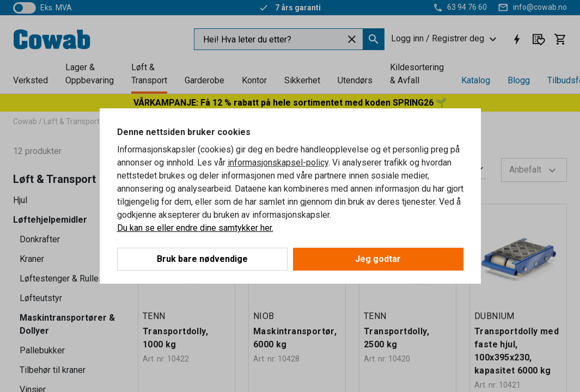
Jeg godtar (378, 259)
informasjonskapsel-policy (278, 163)
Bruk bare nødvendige (202, 259)
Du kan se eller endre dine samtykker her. (195, 228)
